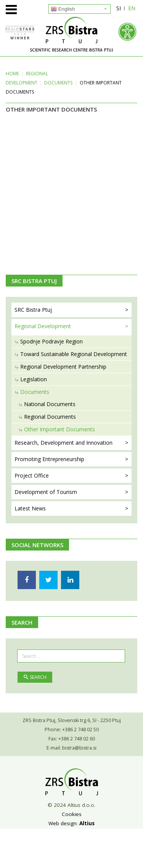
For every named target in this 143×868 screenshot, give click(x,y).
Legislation (34, 379)
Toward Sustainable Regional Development (74, 354)
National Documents (50, 404)
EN (132, 8)
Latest (30, 508)
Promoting (49, 459)
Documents (58, 83)
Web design (63, 823)
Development (46, 492)
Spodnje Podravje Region (51, 341)
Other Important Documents (59, 429)
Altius (87, 823)
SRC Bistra (33, 310)
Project (32, 475)
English (63, 9)
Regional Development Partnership (63, 367)
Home (12, 74)
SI (119, 8)
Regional (43, 326)
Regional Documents (50, 417)
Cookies (72, 814)
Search (35, 677)
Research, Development (63, 443)
